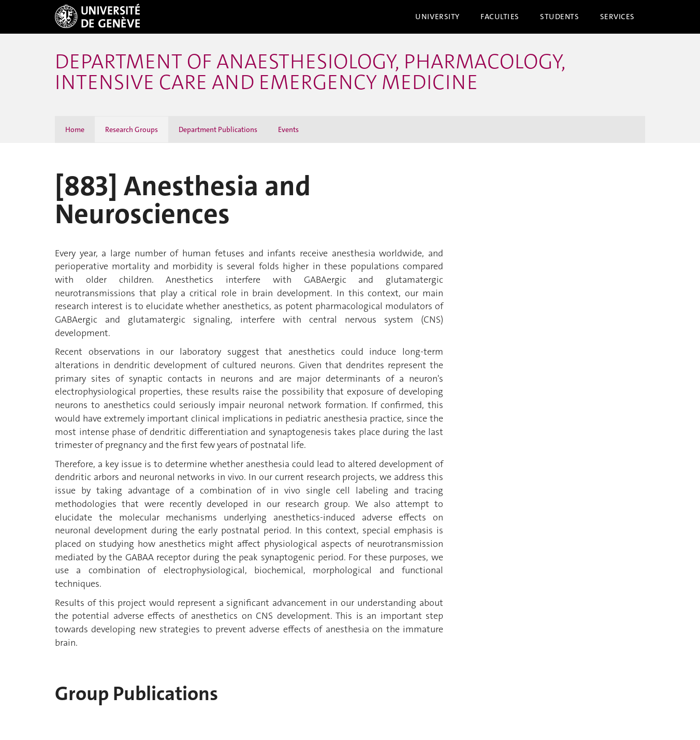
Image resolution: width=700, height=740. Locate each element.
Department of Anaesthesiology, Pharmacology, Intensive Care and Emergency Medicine (310, 72)
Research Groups (132, 129)
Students (560, 17)
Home (75, 129)
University (437, 17)
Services (618, 17)
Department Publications (218, 129)
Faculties (500, 17)
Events (288, 129)
